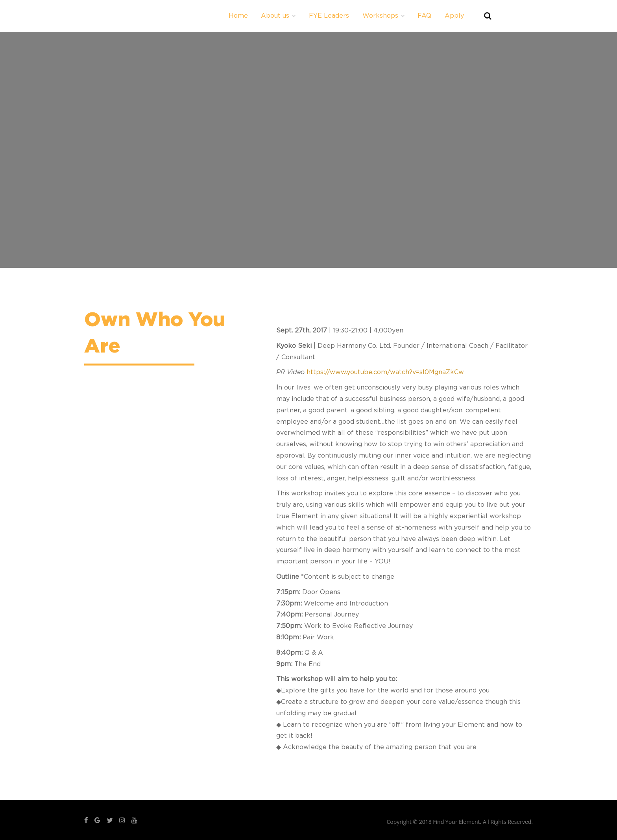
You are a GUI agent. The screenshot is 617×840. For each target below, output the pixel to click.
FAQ (424, 16)
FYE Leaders (329, 16)
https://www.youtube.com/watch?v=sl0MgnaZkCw (385, 372)
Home (238, 16)
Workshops (383, 16)
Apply (454, 16)
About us (278, 16)
